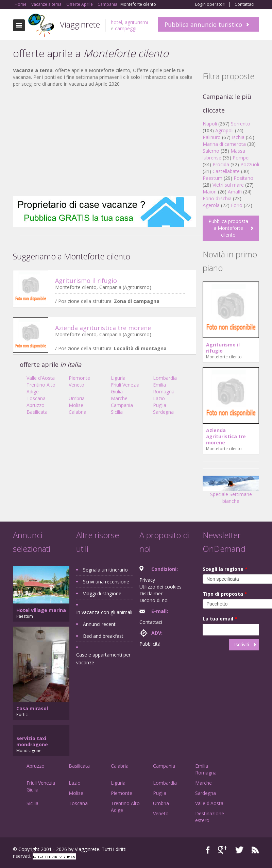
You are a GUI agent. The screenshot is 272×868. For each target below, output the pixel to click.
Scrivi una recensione (106, 582)
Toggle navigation (19, 25)
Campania (122, 405)
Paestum (213, 178)
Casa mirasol (32, 708)
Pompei (241, 158)
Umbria (77, 398)
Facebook (208, 850)
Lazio (159, 398)
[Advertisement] (104, 142)
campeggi (126, 28)
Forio (237, 205)
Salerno (211, 151)
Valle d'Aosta (41, 378)
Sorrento (241, 124)
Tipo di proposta (225, 594)
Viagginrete (80, 24)
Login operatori (210, 4)
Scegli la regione (225, 569)
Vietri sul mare (228, 185)
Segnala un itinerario (105, 570)
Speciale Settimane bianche (231, 492)
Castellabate (226, 171)
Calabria (78, 412)
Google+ (223, 850)
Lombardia (165, 378)
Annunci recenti (100, 624)
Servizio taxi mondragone (32, 741)
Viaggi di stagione (102, 593)
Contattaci (244, 4)
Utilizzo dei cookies (160, 587)
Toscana (36, 398)
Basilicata (37, 412)
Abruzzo (36, 405)
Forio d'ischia (217, 198)
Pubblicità (150, 644)
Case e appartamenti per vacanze (103, 659)
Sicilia (117, 412)
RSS (255, 850)
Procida (221, 164)
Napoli (210, 124)
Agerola (211, 205)
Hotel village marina (41, 610)
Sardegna (163, 412)
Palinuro (212, 137)
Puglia (160, 405)
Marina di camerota (224, 144)
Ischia (238, 137)
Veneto (76, 385)
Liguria (118, 378)
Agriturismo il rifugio (86, 280)
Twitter (239, 850)
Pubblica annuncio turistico (203, 24)
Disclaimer (151, 593)
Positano (243, 178)
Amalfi (235, 192)
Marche (119, 398)
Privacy (147, 580)
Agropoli (224, 130)
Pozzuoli (250, 164)
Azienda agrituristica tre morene (103, 328)
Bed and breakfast (103, 636)
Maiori (210, 192)
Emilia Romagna (164, 388)
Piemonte (79, 378)
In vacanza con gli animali (104, 612)
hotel (116, 22)
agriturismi (136, 22)
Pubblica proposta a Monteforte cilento (228, 228)
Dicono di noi (154, 600)
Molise (76, 405)
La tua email (220, 619)
